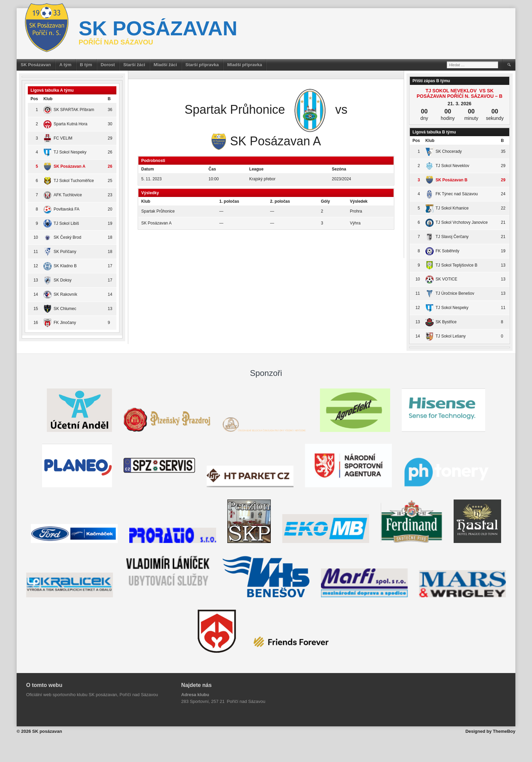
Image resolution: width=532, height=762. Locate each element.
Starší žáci (134, 65)
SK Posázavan (36, 65)
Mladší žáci (165, 65)
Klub (48, 99)
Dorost (108, 65)
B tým (86, 65)
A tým (65, 65)
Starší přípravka (202, 65)
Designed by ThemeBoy (490, 731)
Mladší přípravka (245, 65)
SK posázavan (158, 28)
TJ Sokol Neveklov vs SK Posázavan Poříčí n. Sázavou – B (460, 93)
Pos (34, 99)
